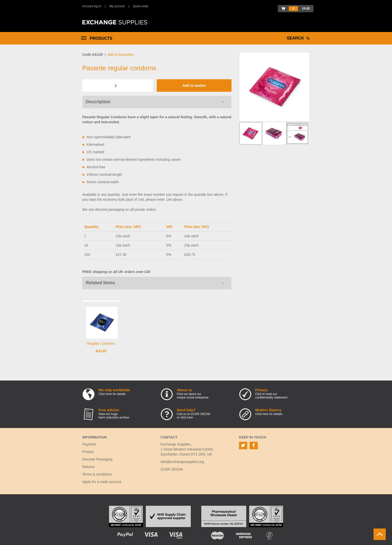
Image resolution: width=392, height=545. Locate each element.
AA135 (101, 351)
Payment (89, 444)
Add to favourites (120, 54)
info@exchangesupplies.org (182, 462)
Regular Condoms (101, 343)
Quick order (141, 6)
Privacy (88, 452)
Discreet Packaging (97, 459)
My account (117, 6)
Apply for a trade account (102, 482)
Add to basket (194, 85)
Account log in (92, 6)
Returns (88, 467)
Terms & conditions (97, 474)
